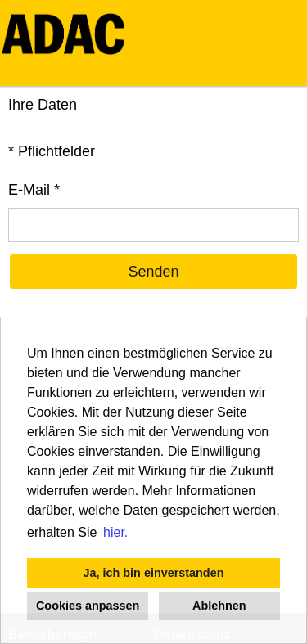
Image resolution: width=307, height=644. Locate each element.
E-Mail (34, 190)
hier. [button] (115, 532)
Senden (153, 272)
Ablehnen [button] (219, 606)
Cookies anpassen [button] (88, 606)
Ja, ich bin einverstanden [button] (154, 573)
